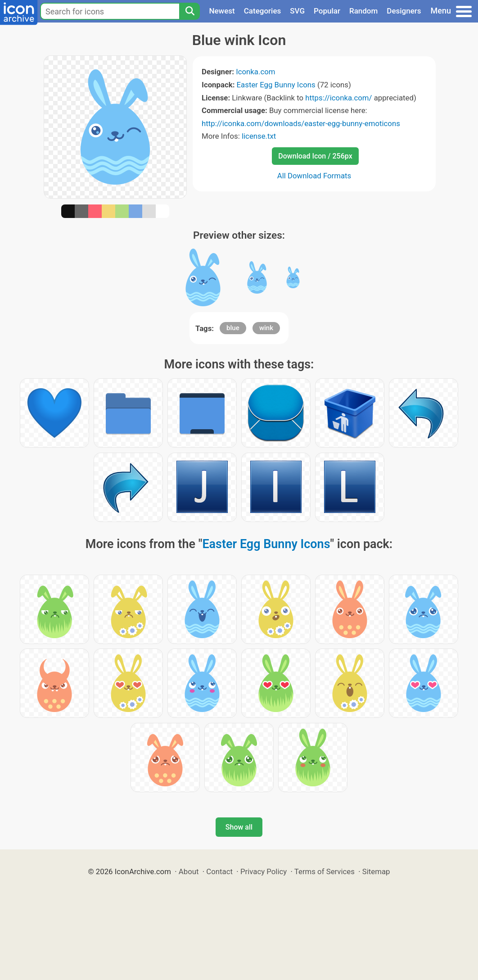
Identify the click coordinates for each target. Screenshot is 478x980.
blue (233, 328)
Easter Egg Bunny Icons (276, 85)
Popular (327, 11)
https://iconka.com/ (338, 98)
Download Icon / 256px (315, 156)
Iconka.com (255, 72)
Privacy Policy (264, 871)
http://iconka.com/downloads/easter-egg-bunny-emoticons (301, 123)
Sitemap (376, 871)
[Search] (189, 11)
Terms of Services (325, 871)
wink (266, 328)
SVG (297, 11)
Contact (219, 871)
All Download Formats (314, 176)
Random (363, 11)
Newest (222, 11)
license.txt (259, 136)
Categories (263, 11)
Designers (404, 11)
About (189, 871)
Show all (239, 827)
